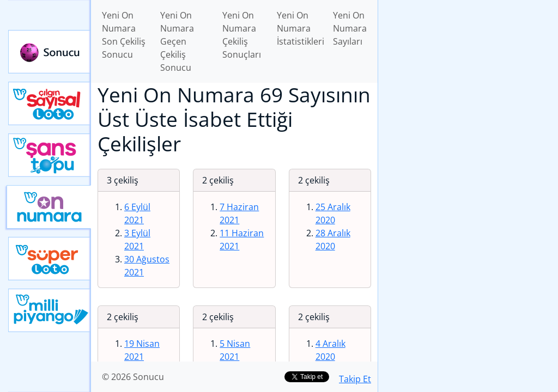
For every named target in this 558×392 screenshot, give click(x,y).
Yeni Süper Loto (50, 259)
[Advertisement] (468, 77)
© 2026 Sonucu (133, 377)
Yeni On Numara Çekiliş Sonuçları (242, 35)
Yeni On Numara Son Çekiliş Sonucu (124, 35)
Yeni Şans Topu (50, 155)
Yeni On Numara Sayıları (350, 28)
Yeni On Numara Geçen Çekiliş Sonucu (177, 41)
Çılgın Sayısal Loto (50, 103)
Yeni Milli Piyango (50, 310)
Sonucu (50, 52)
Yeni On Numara (49, 207)
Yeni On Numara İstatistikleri (301, 28)
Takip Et (355, 379)
